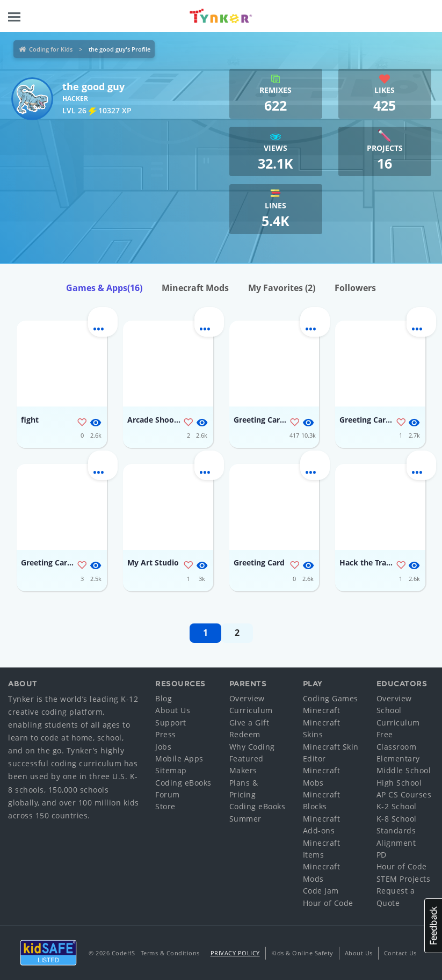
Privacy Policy (235, 953)
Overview (247, 698)
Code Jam (321, 891)
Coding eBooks (183, 783)
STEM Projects (404, 879)
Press (166, 734)
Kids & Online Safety (302, 953)
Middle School (404, 770)
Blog (164, 698)
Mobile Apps (179, 758)
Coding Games (331, 698)
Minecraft (322, 710)
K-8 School (397, 819)
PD (382, 855)
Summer (245, 819)
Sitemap (171, 770)
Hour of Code (328, 903)
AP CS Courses (404, 794)
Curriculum (251, 710)
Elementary (398, 758)
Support (171, 723)
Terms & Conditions (170, 953)
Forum (168, 794)
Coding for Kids (51, 49)
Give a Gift (249, 723)
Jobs (163, 747)
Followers (355, 288)
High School (399, 783)
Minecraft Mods (195, 288)
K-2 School (397, 806)
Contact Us (400, 953)
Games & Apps (104, 288)
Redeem (245, 734)
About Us (173, 710)
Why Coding (252, 747)
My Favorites (282, 288)
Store (165, 806)
